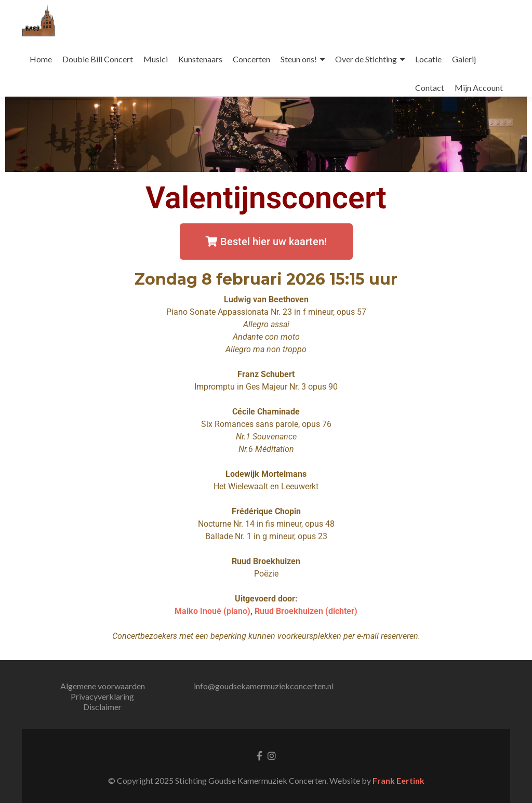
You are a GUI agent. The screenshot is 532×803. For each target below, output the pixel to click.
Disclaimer (102, 707)
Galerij (464, 59)
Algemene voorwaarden (103, 686)
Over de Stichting (366, 59)
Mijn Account (479, 88)
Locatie (428, 59)
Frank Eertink (398, 780)
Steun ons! (299, 59)
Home (41, 59)
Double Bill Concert (98, 59)
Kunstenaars (200, 59)
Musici (156, 59)
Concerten (251, 59)
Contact (430, 88)
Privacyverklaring (102, 696)
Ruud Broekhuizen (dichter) (306, 611)
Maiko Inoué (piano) (212, 611)
